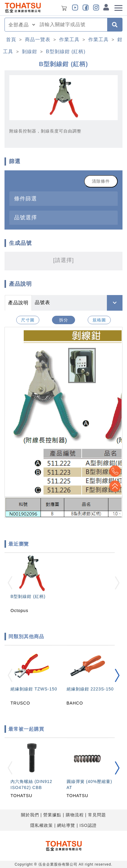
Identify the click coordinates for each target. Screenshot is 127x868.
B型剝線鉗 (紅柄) (66, 52)
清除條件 (101, 181)
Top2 (115, 471)
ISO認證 (88, 825)
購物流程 (75, 815)
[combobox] (72, 25)
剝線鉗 (30, 52)
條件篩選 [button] (26, 198)
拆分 (64, 320)
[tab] (63, 198)
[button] (117, 675)
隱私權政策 (42, 825)
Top (115, 486)
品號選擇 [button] (26, 217)
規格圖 (99, 320)
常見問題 (97, 815)
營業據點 (52, 815)
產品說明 (18, 303)
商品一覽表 (38, 40)
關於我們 (30, 815)
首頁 (11, 40)
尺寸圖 (28, 320)
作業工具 (69, 40)
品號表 (42, 302)
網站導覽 (66, 825)
